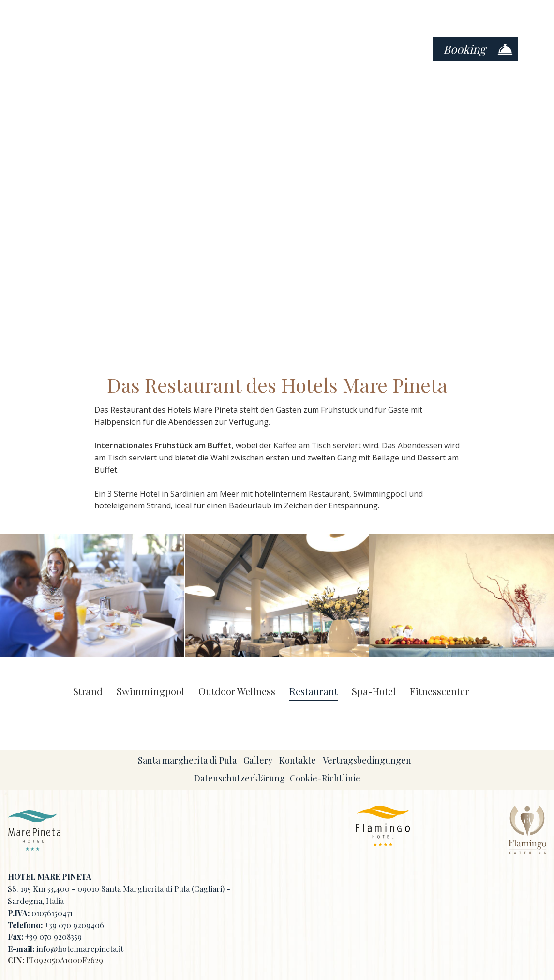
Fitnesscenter (439, 692)
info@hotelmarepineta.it (80, 949)
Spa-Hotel (374, 692)
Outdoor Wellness (237, 692)
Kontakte (298, 760)
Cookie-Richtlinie (325, 778)
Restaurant (314, 692)
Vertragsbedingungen (367, 760)
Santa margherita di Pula (187, 760)
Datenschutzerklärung (240, 778)
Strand (88, 692)
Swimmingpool (150, 692)
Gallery (258, 760)
